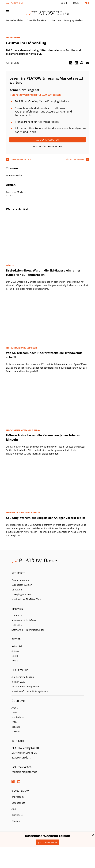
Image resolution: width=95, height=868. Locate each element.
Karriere (16, 732)
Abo (87, 3)
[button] (71, 63)
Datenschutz (18, 803)
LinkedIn (19, 781)
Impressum (18, 797)
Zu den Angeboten (48, 140)
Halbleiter (17, 625)
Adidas (15, 651)
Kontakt (16, 727)
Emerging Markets (74, 20)
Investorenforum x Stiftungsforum (30, 691)
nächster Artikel (75, 159)
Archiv (15, 708)
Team (14, 712)
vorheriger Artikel (21, 159)
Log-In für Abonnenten (47, 146)
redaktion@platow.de (24, 772)
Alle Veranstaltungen (23, 677)
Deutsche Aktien (15, 20)
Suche (64, 3)
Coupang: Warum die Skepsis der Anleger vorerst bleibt (46, 518)
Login (76, 3)
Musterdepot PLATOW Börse (27, 599)
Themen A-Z (18, 616)
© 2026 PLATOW (20, 791)
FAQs (14, 722)
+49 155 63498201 (22, 767)
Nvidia (15, 661)
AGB (14, 809)
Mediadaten (18, 717)
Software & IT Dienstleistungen (28, 630)
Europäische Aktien (37, 20)
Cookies (16, 821)
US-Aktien (56, 20)
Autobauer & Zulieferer (24, 620)
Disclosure (17, 815)
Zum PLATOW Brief (15, 3)
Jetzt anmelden (47, 842)
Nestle (15, 656)
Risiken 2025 (18, 682)
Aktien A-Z (17, 646)
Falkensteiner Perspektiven (26, 686)
